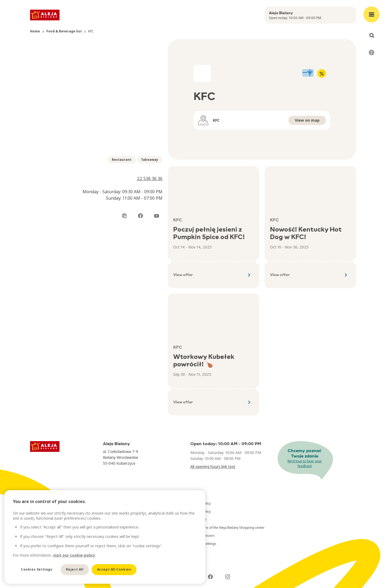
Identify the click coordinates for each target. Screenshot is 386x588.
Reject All (75, 569)
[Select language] (372, 53)
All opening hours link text (213, 466)
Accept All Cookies (114, 569)
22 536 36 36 (150, 178)
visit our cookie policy (74, 555)
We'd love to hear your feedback (305, 464)
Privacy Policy (201, 503)
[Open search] (372, 35)
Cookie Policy (201, 511)
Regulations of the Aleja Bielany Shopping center (227, 528)
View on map (307, 120)
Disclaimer (198, 520)
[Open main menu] (372, 14)
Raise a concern (202, 536)
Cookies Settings (37, 569)
